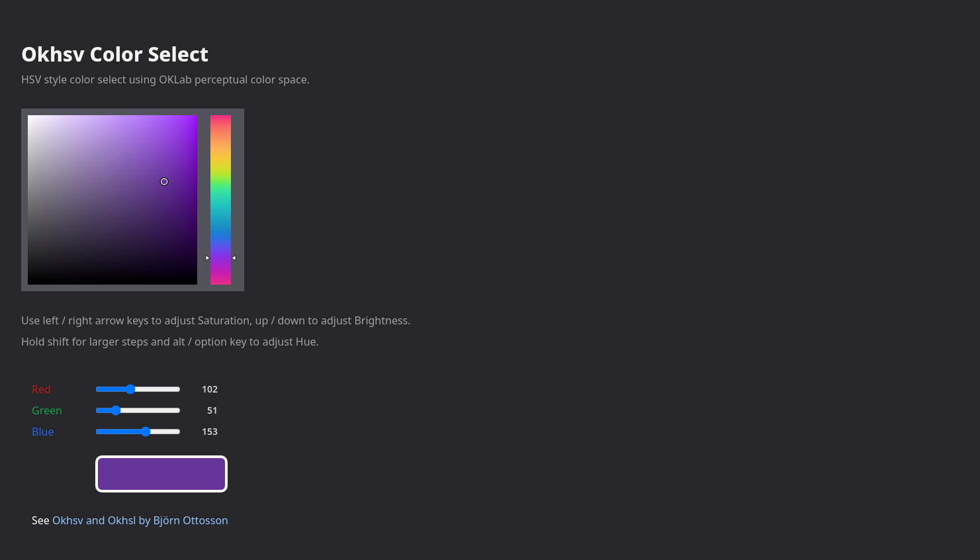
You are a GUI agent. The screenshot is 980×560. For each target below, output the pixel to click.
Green (47, 410)
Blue (43, 432)
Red (41, 389)
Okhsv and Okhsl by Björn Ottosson (140, 520)
